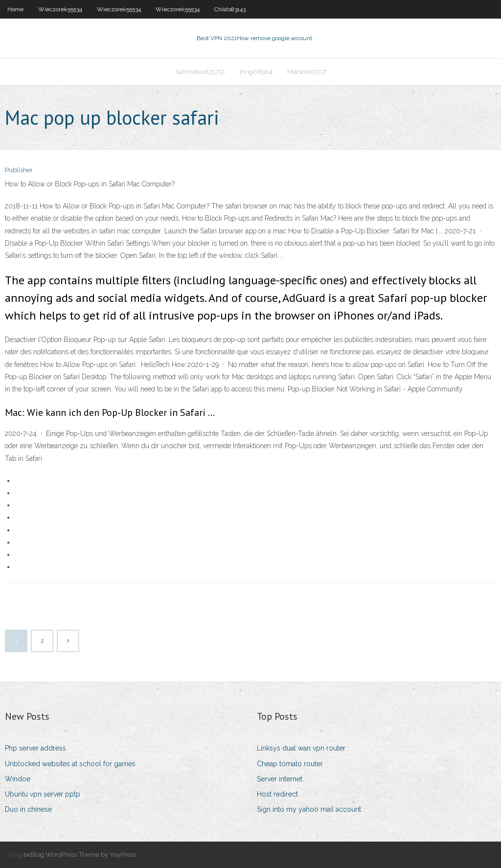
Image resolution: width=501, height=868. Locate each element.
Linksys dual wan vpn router (301, 748)
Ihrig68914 (256, 72)
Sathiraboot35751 (200, 72)
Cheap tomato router (290, 764)
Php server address (35, 748)
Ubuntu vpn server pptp (43, 794)
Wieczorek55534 (60, 9)
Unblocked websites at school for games (70, 764)
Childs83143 (230, 9)
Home (15, 9)
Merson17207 (307, 72)
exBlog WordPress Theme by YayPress (80, 855)
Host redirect (277, 794)
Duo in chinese (28, 809)
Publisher (19, 170)
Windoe (18, 779)
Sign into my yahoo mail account (309, 809)
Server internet (280, 779)
